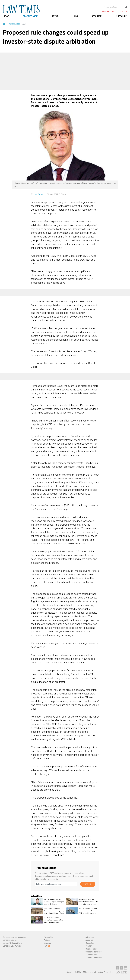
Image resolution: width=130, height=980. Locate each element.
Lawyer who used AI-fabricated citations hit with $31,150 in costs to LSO (88, 902)
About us (89, 940)
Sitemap (47, 943)
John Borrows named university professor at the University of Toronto (53, 920)
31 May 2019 (52, 194)
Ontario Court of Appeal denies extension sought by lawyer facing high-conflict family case (54, 911)
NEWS (6, 16)
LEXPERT (124, 12)
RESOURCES (97, 16)
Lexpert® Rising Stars (12, 943)
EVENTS (56, 16)
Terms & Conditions (94, 958)
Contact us (90, 943)
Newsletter (49, 937)
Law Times (38, 194)
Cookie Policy (91, 949)
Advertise (90, 937)
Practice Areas (14, 24)
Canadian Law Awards (12, 946)
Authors (47, 940)
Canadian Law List (11, 940)
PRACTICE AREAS (31, 16)
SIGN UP (88, 884)
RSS (47, 946)
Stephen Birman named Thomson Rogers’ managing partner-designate (54, 902)
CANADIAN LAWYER (109, 12)
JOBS (76, 16)
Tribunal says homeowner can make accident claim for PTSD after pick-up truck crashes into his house (88, 911)
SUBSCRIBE (121, 16)
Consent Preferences (95, 952)
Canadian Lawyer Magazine (14, 937)
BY (37, 194)
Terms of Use (91, 955)
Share (63, 194)
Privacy (89, 946)
